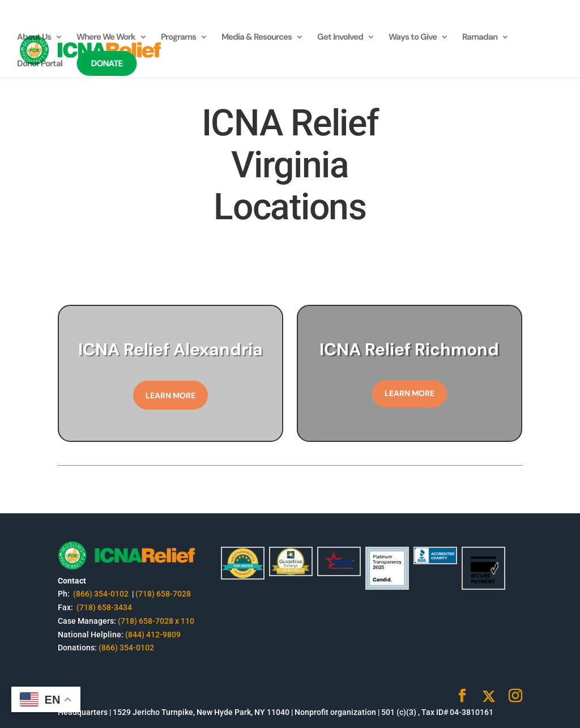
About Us (34, 38)
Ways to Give (413, 38)
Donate (107, 63)
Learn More (170, 395)
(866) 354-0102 (102, 594)
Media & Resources (257, 38)
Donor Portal (40, 64)
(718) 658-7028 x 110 (156, 621)
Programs (178, 38)
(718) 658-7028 (163, 594)
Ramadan (480, 38)
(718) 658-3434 (104, 607)
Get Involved (340, 38)
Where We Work (106, 38)
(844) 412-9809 (153, 635)
